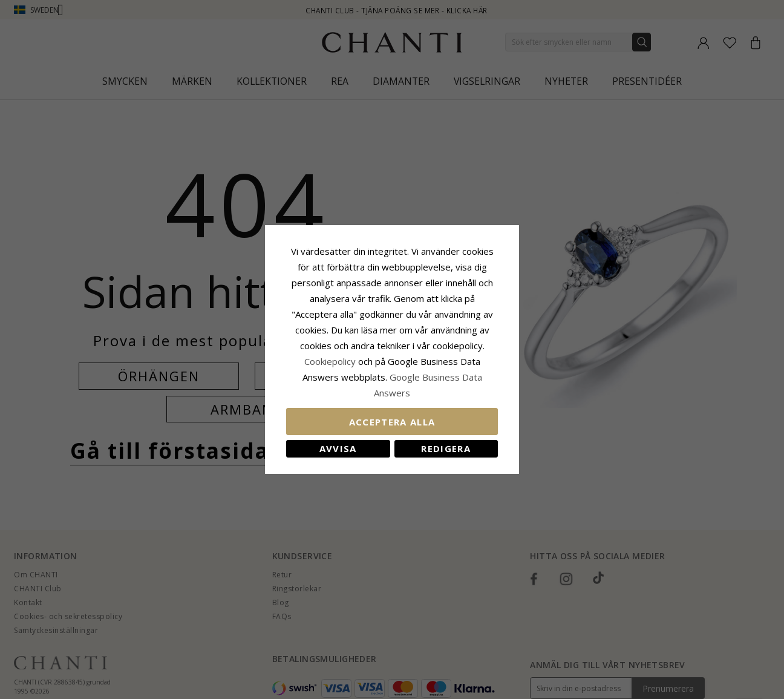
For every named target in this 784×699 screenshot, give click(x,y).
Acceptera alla (392, 422)
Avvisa (338, 448)
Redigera (446, 448)
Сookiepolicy (331, 361)
